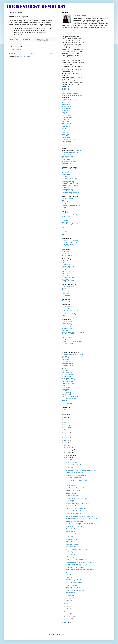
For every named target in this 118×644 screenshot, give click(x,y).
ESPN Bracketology (68, 404)
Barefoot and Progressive (70, 169)
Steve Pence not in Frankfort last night (77, 480)
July (67, 604)
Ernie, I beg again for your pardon (75, 488)
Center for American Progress (71, 312)
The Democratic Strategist (70, 314)
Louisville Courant (67, 191)
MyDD (64, 262)
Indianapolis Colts (67, 373)
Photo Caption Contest (72, 544)
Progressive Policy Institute (70, 310)
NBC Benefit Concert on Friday (75, 465)
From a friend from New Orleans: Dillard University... (81, 470)
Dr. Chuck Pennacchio (69, 140)
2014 (66, 422)
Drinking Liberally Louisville (70, 184)
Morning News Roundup (73, 529)
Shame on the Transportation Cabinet (76, 565)
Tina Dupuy (66, 132)
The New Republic (68, 343)
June (67, 606)
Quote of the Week (71, 460)
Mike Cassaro (66, 105)
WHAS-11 (65, 204)
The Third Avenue (67, 292)
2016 (66, 417)
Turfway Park (66, 362)
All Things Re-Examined (69, 189)
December (69, 448)
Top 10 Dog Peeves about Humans (76, 560)
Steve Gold (66, 129)
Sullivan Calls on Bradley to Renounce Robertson (80, 524)
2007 (66, 440)
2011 (66, 430)
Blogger (67, 634)
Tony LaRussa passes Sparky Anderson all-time (79, 516)
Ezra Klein (65, 270)
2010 (66, 432)
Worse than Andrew (71, 462)
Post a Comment (16, 50)
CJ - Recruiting (67, 393)
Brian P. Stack (66, 130)
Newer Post (13, 54)
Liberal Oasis (66, 275)
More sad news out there (73, 588)
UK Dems (65, 180)
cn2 (63, 200)
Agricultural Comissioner (69, 162)
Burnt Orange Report (68, 286)
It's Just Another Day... (72, 585)
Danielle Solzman (80, 15)
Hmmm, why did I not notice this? (75, 508)
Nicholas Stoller (67, 103)
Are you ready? (70, 595)
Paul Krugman (66, 323)
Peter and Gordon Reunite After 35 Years (77, 503)
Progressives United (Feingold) (71, 241)
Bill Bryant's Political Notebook (71, 206)
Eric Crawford (66, 387)
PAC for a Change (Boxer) (70, 244)
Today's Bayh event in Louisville (75, 575)
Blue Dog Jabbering (68, 182)
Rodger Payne (66, 187)
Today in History (70, 485)
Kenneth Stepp (67, 125)
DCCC (64, 226)
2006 (66, 443)
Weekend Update (71, 501)
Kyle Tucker (66, 389)
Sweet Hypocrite (70, 483)
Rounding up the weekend (73, 598)
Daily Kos (65, 261)
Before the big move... (72, 557)
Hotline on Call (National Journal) (72, 341)
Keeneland (65, 360)
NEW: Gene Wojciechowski (70, 99)
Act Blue (65, 231)
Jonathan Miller (67, 141)
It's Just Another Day (72, 506)
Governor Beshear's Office (70, 152)
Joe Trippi (65, 274)
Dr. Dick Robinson (68, 118)
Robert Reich (66, 119)
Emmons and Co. (67, 255)
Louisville (65, 222)
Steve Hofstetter (67, 110)
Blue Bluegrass (67, 174)
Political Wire (66, 345)
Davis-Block (66, 253)
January (68, 619)
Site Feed (65, 145)
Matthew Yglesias (67, 272)
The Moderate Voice (68, 277)
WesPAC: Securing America (70, 246)
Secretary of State (68, 156)
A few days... (69, 577)
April (67, 611)
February (69, 616)
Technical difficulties (71, 534)
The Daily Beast (67, 338)
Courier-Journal (67, 202)
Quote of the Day (71, 531)
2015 (66, 420)
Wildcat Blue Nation (68, 378)
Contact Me (66, 88)
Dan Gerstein (66, 252)
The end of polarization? (73, 493)
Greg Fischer (66, 108)
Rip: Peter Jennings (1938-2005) (75, 590)
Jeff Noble (65, 176)
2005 (66, 445)
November (69, 450)
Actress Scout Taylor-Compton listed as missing (79, 549)
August (68, 458)
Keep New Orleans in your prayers (76, 475)
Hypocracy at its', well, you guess (75, 567)
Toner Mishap (66, 301)
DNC (64, 218)
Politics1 (65, 347)
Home (33, 54)
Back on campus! (71, 554)
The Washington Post (69, 327)
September (69, 455)
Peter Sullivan (66, 136)
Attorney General (67, 154)
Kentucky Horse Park (68, 363)
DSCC (64, 228)
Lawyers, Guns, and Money (70, 185)
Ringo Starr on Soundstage (73, 514)
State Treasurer (67, 158)
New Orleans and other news (74, 478)
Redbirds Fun (66, 90)
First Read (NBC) (67, 330)
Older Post (52, 54)
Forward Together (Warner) (70, 242)
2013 (66, 425)
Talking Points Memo (68, 266)
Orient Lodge (66, 294)
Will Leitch (65, 101)
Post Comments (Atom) (24, 57)
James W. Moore (67, 123)
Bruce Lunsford (67, 107)
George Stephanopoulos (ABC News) (73, 332)
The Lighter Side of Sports (70, 398)
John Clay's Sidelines (69, 384)
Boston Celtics (66, 376)
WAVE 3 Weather (67, 213)
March (68, 614)
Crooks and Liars (67, 268)
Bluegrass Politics (67, 198)
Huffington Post (67, 264)
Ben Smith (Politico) (68, 329)
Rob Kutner (66, 112)
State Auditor (66, 160)
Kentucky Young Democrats (70, 224)
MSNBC (65, 340)
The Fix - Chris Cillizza (69, 325)
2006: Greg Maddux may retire (74, 583)
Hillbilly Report (66, 173)
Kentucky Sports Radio (69, 380)
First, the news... (70, 572)
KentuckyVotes (67, 163)
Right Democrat (67, 290)
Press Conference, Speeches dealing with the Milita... (81, 562)
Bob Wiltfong (66, 138)
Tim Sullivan (66, 391)
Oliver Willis (66, 279)
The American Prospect (69, 307)
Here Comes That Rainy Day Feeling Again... (79, 511)
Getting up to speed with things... (75, 473)
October (68, 453)
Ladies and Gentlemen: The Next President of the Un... (82, 570)
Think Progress (67, 308)
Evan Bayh (65, 121)
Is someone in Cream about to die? (76, 521)
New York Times (67, 321)
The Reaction (66, 296)
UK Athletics (66, 371)
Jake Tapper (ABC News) (70, 334)
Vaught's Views (67, 395)
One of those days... (71, 547)
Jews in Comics (70, 593)
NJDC (64, 229)
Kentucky (65, 220)
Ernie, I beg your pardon (73, 491)
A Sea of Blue (66, 402)
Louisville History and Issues (71, 193)
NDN (64, 233)
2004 (66, 622)
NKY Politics (66, 207)
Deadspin (65, 400)
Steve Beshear (67, 116)
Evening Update (70, 468)
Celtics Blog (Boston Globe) (70, 396)
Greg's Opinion (67, 288)
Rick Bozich (66, 385)
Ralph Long (66, 171)
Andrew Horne (66, 114)
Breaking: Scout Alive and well (74, 526)
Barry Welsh (66, 134)
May (67, 609)
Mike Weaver (66, 127)
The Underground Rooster (70, 178)
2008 (66, 438)
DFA (64, 235)
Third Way (65, 316)
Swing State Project (68, 281)
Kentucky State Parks (69, 365)
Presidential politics (71, 539)
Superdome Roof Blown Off (74, 496)
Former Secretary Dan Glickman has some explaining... (82, 519)
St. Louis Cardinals (68, 374)
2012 (66, 427)
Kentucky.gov (78, 151)
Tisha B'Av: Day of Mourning (74, 580)
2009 (66, 435)
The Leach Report (68, 382)
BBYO (64, 409)
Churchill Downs (67, 358)
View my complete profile (70, 30)
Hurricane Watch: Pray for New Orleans (77, 498)
